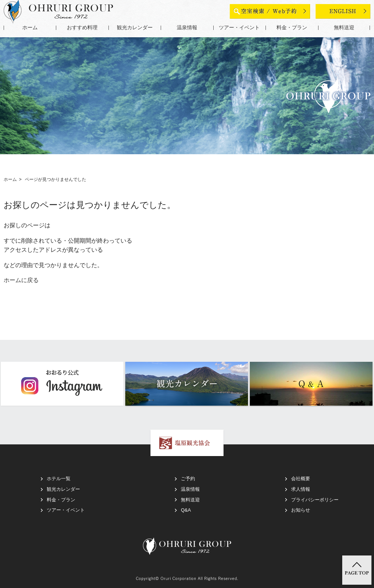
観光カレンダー (135, 28)
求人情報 (301, 489)
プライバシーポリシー (315, 500)
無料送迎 (344, 28)
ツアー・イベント (239, 28)
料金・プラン (292, 28)
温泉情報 (187, 28)
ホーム (30, 28)
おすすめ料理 (82, 28)
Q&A (186, 510)
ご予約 (188, 479)
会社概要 (301, 479)
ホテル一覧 (59, 479)
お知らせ (301, 510)
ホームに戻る (21, 280)
